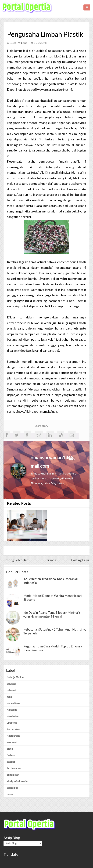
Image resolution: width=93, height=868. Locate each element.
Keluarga (12, 710)
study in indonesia (17, 781)
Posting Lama (80, 560)
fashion (11, 755)
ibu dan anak (14, 768)
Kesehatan (13, 716)
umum (10, 794)
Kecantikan (13, 703)
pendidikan (13, 775)
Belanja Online (15, 677)
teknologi (12, 788)
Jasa (9, 697)
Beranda (50, 560)
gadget (11, 762)
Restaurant (13, 736)
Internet (11, 690)
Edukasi (11, 684)
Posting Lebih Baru (16, 560)
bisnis (24, 43)
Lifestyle (12, 723)
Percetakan (13, 729)
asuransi (12, 742)
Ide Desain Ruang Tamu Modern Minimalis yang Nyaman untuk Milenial (52, 614)
